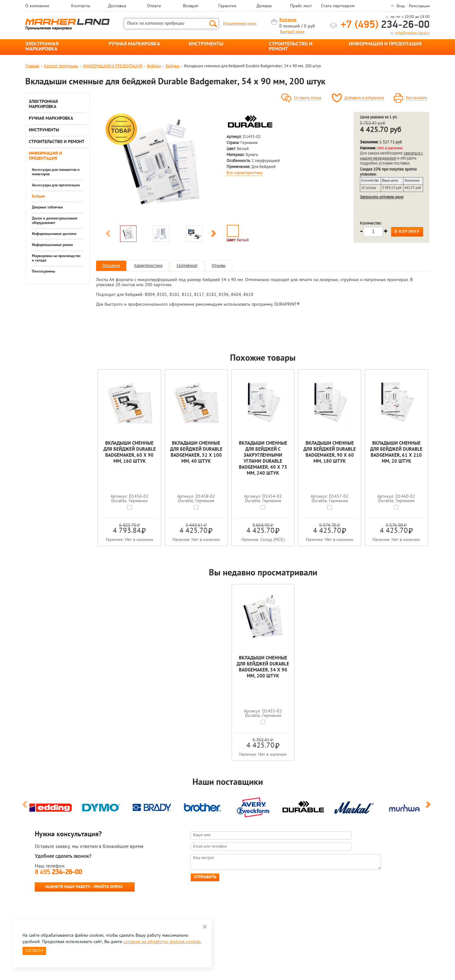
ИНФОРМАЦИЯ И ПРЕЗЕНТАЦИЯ (385, 44)
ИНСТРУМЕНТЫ (206, 44)
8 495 (58, 872)
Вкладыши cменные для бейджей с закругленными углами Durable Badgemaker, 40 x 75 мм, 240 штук (263, 459)
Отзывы (219, 266)
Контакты (81, 6)
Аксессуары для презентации (56, 185)
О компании (37, 6)
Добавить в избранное (364, 98)
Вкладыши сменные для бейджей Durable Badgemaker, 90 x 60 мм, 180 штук (330, 453)
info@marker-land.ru (413, 33)
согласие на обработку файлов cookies (162, 942)
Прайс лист (301, 6)
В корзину (407, 232)
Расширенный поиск (240, 24)
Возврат (191, 6)
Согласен (34, 951)
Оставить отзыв (307, 98)
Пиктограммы (43, 272)
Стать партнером (338, 6)
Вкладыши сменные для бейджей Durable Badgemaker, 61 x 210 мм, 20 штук (396, 453)
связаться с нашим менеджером (391, 156)
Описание (111, 266)
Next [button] (214, 235)
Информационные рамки (52, 245)
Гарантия (227, 6)
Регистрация (419, 6)
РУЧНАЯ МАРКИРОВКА (134, 44)
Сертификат (187, 266)
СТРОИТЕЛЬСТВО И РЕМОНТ (291, 47)
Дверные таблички (47, 207)
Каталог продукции (61, 66)
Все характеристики (244, 173)
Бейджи (154, 66)
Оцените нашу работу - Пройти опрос (84, 887)
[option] (161, 167)
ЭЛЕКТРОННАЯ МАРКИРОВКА (42, 47)
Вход (400, 6)
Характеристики (148, 266)
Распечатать (417, 98)
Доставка (117, 6)
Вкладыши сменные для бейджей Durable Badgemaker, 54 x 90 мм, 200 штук (263, 667)
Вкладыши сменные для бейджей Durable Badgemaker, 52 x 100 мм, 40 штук (196, 453)
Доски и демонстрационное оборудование (55, 221)
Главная (32, 66)
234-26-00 (385, 25)
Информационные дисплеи (54, 234)
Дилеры (264, 6)
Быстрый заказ (292, 32)
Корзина (288, 20)
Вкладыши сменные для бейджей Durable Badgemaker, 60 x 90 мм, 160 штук (130, 453)
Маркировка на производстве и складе (56, 258)
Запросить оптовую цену (382, 197)
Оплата (154, 6)
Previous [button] (108, 235)
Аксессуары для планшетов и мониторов (56, 172)
